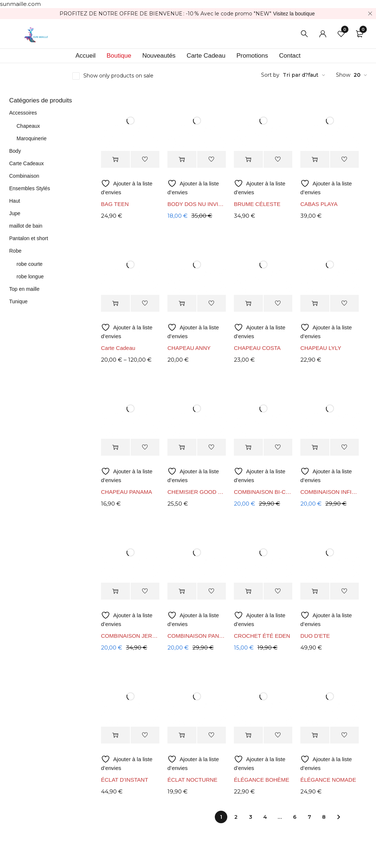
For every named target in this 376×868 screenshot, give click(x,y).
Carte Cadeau (118, 348)
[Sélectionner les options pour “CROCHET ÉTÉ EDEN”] (248, 591)
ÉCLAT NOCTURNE (192, 780)
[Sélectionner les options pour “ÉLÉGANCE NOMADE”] (315, 735)
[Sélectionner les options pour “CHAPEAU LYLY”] (315, 303)
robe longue (30, 276)
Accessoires (23, 113)
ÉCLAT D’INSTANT (124, 780)
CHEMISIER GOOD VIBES (197, 492)
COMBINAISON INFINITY (330, 492)
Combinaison (24, 176)
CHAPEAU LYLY (321, 348)
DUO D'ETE (315, 636)
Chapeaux (28, 126)
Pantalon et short (29, 238)
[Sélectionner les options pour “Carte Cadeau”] (115, 303)
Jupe (15, 213)
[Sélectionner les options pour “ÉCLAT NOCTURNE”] (182, 735)
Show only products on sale (118, 76)
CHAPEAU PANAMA (126, 492)
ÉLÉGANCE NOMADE (328, 780)
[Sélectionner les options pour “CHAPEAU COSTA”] (248, 303)
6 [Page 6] (295, 817)
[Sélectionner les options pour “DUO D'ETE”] (315, 591)
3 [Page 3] (251, 817)
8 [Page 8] (324, 817)
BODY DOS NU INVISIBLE (197, 204)
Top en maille (24, 289)
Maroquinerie (32, 138)
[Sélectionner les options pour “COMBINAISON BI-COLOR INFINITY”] (248, 447)
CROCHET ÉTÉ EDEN (262, 636)
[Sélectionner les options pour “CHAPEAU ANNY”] (182, 303)
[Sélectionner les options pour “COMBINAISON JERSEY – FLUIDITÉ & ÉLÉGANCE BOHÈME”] (115, 591)
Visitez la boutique (294, 14)
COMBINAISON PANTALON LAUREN (197, 636)
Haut (15, 201)
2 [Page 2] (236, 817)
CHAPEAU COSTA (257, 348)
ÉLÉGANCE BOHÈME (262, 780)
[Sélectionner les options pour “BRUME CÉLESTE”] (248, 160)
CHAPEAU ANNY (189, 348)
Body (15, 151)
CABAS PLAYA (319, 204)
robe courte (30, 264)
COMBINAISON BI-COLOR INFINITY (263, 492)
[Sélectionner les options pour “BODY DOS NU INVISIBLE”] (182, 160)
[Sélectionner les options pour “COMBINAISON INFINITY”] (315, 447)
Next (339, 817)
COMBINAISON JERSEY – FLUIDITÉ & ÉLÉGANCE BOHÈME (131, 636)
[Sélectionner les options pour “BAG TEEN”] (115, 160)
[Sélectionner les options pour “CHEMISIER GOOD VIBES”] (182, 447)
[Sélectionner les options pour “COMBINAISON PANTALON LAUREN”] (182, 591)
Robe (15, 251)
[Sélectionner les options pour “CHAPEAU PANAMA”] (115, 447)
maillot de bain (26, 226)
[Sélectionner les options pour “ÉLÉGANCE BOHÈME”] (248, 735)
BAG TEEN (115, 204)
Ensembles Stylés (30, 188)
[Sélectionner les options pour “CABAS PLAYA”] (315, 160)
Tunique (18, 301)
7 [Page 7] (309, 817)
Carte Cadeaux (26, 163)
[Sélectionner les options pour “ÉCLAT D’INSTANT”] (115, 735)
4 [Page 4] (265, 817)
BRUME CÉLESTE (257, 204)
